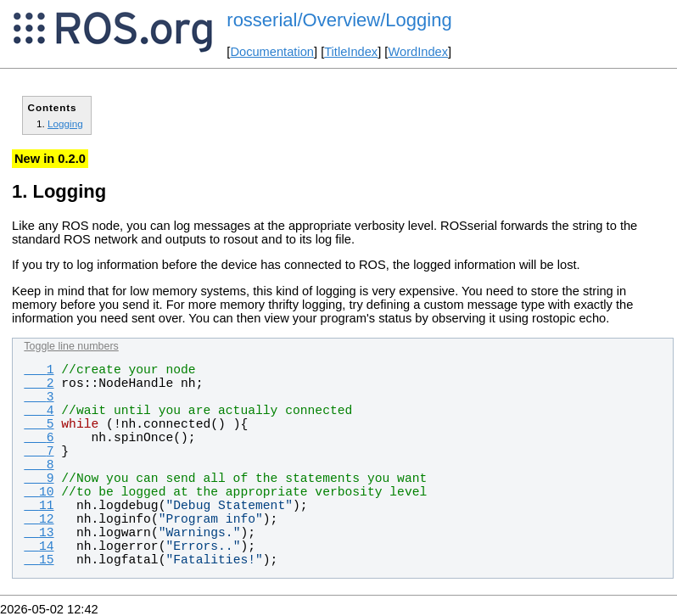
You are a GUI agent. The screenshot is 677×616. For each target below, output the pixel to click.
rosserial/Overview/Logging (339, 20)
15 (39, 560)
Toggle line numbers (71, 346)
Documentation (272, 52)
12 (39, 519)
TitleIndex (351, 52)
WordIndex (418, 52)
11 (39, 506)
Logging (65, 123)
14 (39, 546)
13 (39, 533)
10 (39, 492)
